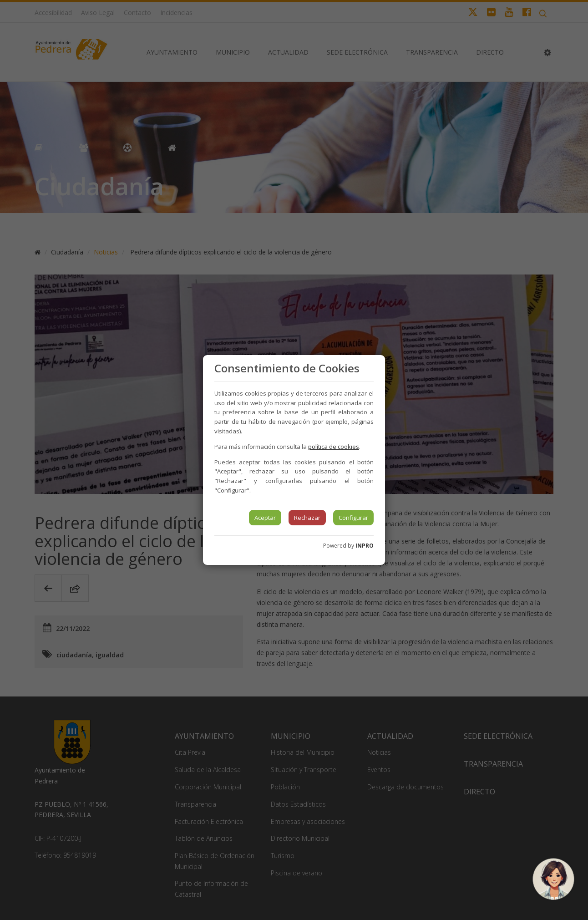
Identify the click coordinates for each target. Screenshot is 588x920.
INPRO (365, 546)
